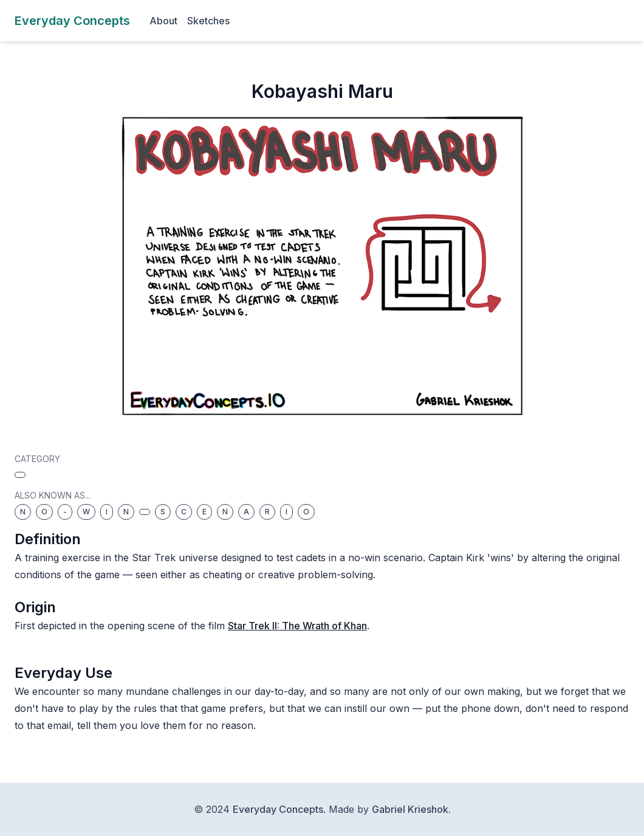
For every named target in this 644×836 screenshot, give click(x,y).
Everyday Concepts (278, 809)
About (163, 21)
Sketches (208, 21)
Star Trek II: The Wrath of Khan (297, 626)
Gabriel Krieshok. (411, 809)
